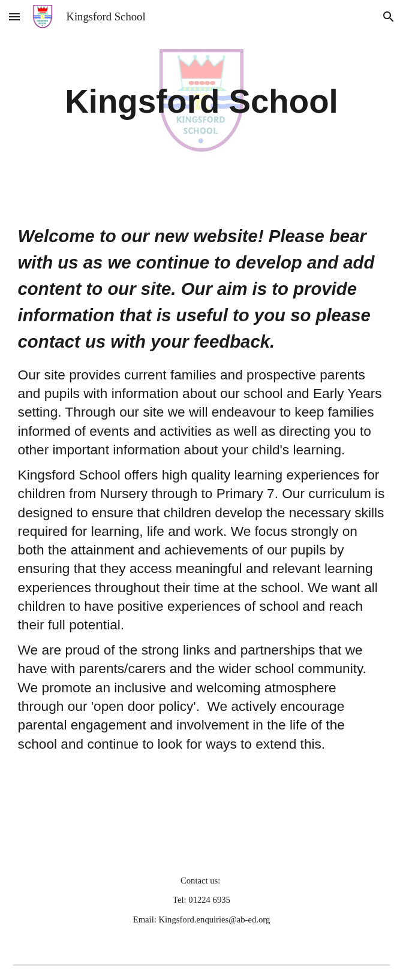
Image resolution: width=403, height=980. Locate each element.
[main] (202, 102)
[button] (14, 16)
